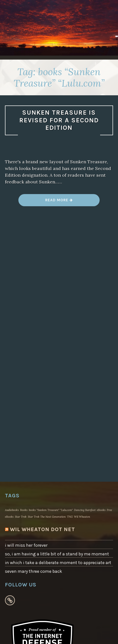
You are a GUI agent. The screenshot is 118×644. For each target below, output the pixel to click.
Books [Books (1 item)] (24, 510)
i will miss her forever (26, 545)
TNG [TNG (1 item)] (70, 517)
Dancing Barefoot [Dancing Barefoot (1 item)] (85, 510)
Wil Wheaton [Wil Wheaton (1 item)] (82, 517)
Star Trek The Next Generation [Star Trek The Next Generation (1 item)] (47, 517)
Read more (59, 202)
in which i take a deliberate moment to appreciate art (58, 563)
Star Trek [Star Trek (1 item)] (21, 517)
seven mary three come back (34, 571)
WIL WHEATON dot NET (42, 529)
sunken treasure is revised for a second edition (59, 120)
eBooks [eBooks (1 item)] (101, 510)
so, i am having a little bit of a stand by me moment (57, 554)
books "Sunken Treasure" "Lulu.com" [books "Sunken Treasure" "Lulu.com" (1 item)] (51, 510)
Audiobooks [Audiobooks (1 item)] (12, 510)
